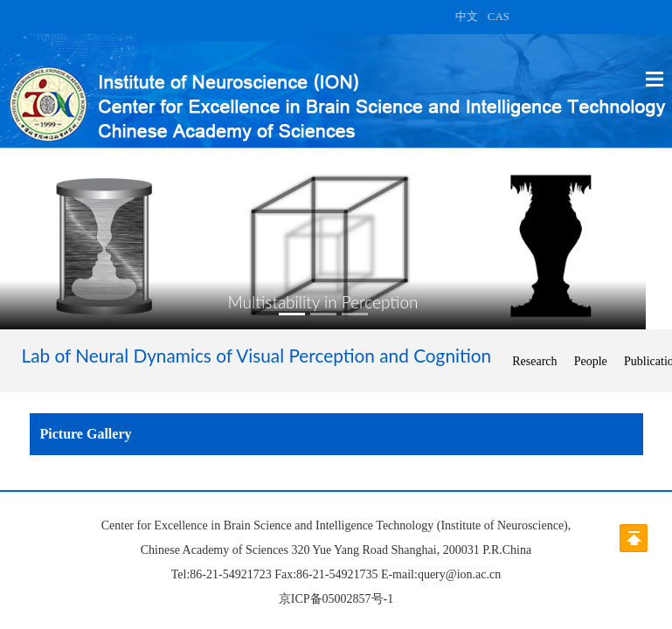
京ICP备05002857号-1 (336, 599)
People (591, 361)
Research (534, 361)
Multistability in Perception (323, 302)
